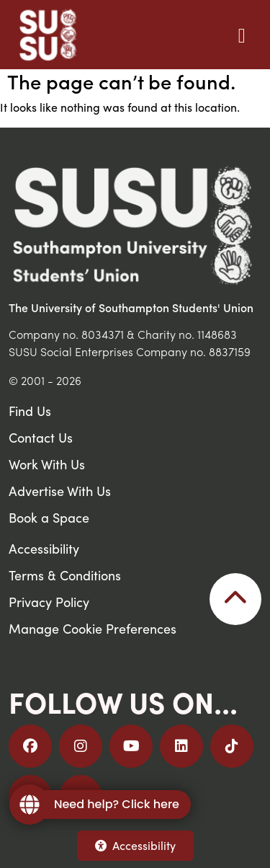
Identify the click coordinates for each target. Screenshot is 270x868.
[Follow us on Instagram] (81, 746)
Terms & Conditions (65, 575)
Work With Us (47, 464)
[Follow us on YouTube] (131, 746)
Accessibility (135, 845)
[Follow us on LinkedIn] (181, 746)
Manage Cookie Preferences (93, 628)
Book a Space (49, 517)
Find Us (30, 411)
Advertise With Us (60, 491)
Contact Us (41, 437)
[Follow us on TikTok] (232, 746)
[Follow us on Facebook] (30, 746)
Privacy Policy (49, 602)
